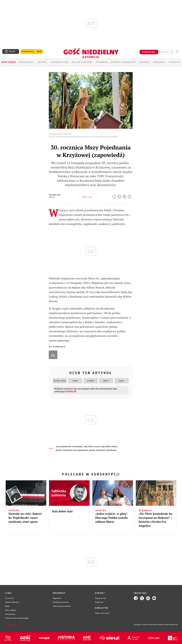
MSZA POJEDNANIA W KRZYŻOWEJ (69, 447)
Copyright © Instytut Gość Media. (146, 625)
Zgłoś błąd (12, 625)
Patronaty (159, 62)
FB (120, 196)
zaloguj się (166, 52)
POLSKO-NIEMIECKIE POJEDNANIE (103, 450)
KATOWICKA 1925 (60, 62)
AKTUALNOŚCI (26, 62)
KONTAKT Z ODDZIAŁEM (123, 62)
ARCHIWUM (102, 62)
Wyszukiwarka (177, 52)
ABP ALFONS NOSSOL (92, 447)
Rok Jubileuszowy (82, 62)
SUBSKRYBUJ (149, 52)
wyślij (130, 196)
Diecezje (144, 62)
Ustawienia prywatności (62, 606)
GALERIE (42, 62)
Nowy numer (9, 62)
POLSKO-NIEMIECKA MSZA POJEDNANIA (72, 450)
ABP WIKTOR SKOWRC (109, 447)
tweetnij (125, 196)
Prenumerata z (32, 52)
